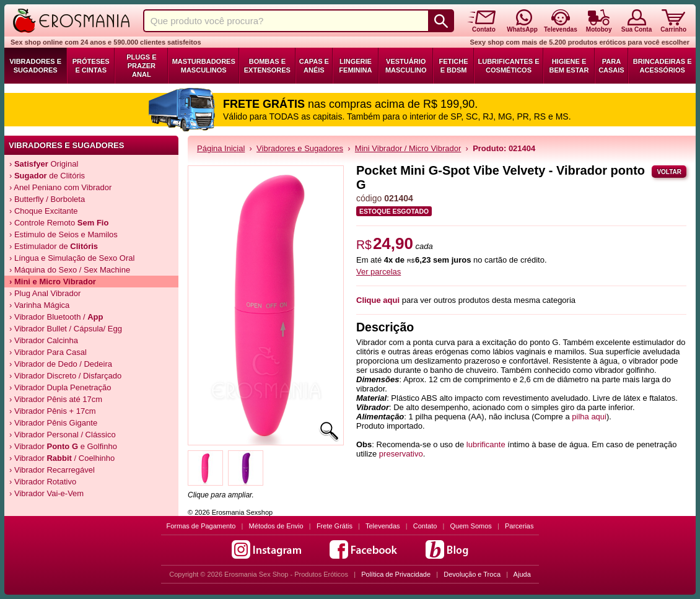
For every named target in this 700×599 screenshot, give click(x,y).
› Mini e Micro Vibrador (53, 282)
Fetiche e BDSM (454, 66)
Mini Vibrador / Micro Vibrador (408, 148)
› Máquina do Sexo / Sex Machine (70, 270)
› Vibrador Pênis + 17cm (53, 411)
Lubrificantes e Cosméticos (509, 66)
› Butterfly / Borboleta (47, 199)
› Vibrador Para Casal (48, 352)
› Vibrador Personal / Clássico (63, 435)
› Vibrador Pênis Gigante (53, 423)
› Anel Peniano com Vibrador (60, 187)
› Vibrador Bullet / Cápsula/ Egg (66, 329)
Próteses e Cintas (91, 66)
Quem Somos (471, 526)
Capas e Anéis (314, 66)
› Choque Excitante (44, 211)
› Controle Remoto (59, 223)
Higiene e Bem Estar (569, 66)
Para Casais (611, 66)
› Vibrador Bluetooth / (56, 317)
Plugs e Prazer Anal (141, 66)
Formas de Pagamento (201, 526)
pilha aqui (589, 417)
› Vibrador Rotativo (43, 482)
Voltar (669, 172)
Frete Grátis (335, 526)
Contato (425, 526)
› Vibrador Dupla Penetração (60, 387)
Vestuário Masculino (406, 66)
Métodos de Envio (276, 526)
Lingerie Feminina (355, 66)
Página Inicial (221, 148)
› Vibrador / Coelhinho (62, 458)
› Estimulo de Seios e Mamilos (63, 234)
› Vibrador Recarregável (52, 470)
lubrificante (486, 444)
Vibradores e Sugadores (35, 66)
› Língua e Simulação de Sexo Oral (72, 258)
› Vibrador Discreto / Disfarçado (65, 376)
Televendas (383, 526)
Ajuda (522, 574)
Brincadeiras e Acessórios (663, 66)
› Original (44, 164)
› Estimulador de (54, 246)
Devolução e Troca (472, 574)
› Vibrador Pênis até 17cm (56, 399)
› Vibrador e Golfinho (63, 446)
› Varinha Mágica (39, 305)
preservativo (401, 454)
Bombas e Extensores (267, 66)
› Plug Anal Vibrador (45, 293)
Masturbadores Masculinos (204, 66)
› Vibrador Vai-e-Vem (46, 493)
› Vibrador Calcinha (44, 340)
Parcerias (519, 526)
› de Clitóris (47, 176)
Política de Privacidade (396, 574)
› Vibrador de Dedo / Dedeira (61, 364)
